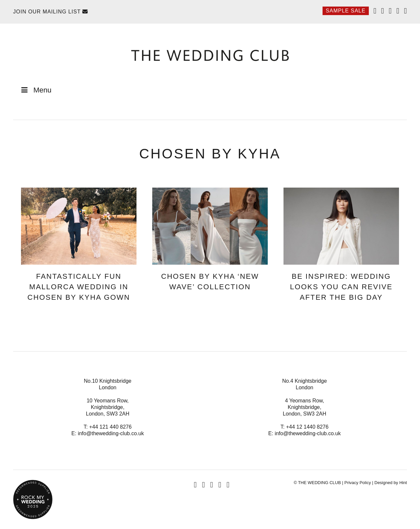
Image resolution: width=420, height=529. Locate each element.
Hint (403, 483)
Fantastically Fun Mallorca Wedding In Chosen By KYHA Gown (79, 287)
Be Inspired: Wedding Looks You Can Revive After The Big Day (341, 287)
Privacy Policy (357, 483)
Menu (36, 90)
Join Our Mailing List (51, 12)
